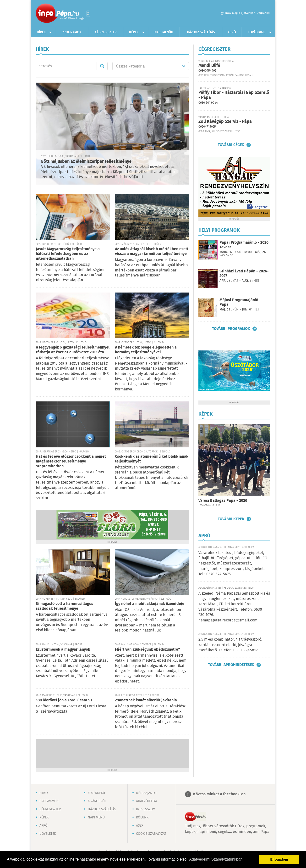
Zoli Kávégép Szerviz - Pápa (225, 122)
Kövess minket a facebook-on (219, 794)
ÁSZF (140, 826)
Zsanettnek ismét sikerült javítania (146, 700)
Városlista (88, 14)
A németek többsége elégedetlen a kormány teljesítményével (146, 350)
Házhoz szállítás (201, 32)
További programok (231, 329)
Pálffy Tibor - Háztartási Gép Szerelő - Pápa (234, 95)
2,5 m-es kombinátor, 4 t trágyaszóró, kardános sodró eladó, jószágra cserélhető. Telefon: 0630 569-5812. (230, 645)
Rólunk (142, 817)
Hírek (41, 32)
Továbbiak (256, 32)
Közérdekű (96, 793)
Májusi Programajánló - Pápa (240, 302)
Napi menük (164, 32)
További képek (231, 519)
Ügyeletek (48, 834)
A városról (97, 801)
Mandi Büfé (209, 66)
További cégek (231, 145)
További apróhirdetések (231, 665)
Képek (134, 32)
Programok (72, 32)
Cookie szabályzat (151, 834)
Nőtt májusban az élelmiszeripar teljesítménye (86, 162)
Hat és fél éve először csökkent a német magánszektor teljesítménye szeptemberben (71, 461)
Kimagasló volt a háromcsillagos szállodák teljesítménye (65, 606)
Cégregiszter (106, 32)
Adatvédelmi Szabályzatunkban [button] (216, 859)
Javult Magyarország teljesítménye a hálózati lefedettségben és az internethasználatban (68, 254)
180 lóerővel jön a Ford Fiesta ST (64, 700)
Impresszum (146, 809)
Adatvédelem (146, 801)
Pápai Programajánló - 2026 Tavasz (244, 245)
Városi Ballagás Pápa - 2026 (223, 501)
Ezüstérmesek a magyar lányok (63, 650)
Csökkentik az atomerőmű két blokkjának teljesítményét (152, 459)
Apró (232, 32)
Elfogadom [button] (279, 859)
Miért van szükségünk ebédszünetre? (148, 650)
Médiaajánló (146, 793)
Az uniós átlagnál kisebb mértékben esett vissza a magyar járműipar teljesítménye (152, 251)
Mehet (102, 66)
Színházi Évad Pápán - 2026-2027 (244, 274)
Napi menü (96, 817)
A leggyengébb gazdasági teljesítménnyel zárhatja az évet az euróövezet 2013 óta (73, 350)
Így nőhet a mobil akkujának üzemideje (150, 604)
